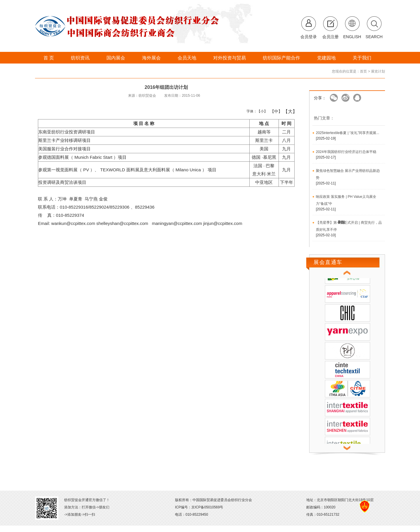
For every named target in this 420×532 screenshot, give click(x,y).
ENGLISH (352, 37)
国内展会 (116, 58)
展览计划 (378, 71)
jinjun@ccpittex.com (223, 223)
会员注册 (330, 37)
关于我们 (362, 58)
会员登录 (309, 37)
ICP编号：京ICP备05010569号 (199, 507)
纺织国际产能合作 (281, 58)
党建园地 (326, 58)
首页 (363, 71)
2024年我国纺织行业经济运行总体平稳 (346, 152)
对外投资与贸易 (230, 58)
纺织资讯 (80, 58)
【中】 (274, 111)
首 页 (49, 58)
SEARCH (374, 37)
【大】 (287, 111)
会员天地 (187, 58)
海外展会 (151, 58)
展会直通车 (328, 262)
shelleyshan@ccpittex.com (122, 223)
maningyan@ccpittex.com (177, 223)
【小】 (261, 111)
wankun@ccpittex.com (73, 223)
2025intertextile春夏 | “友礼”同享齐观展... (348, 133)
